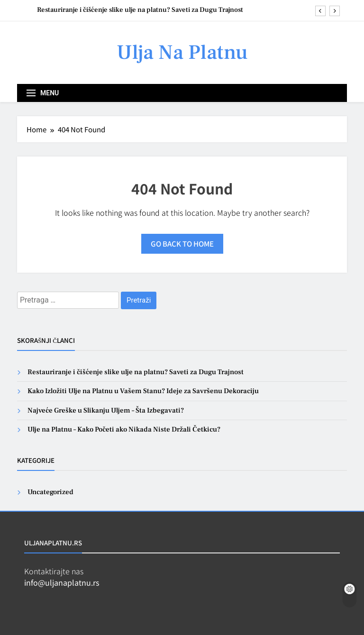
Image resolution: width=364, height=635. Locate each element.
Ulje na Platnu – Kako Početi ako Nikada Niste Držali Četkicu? (124, 429)
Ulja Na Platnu (182, 52)
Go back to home (182, 244)
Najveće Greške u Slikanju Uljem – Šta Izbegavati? (106, 410)
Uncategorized (50, 492)
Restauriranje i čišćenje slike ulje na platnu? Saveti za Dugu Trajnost (140, 10)
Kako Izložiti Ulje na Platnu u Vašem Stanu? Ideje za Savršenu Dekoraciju (143, 391)
